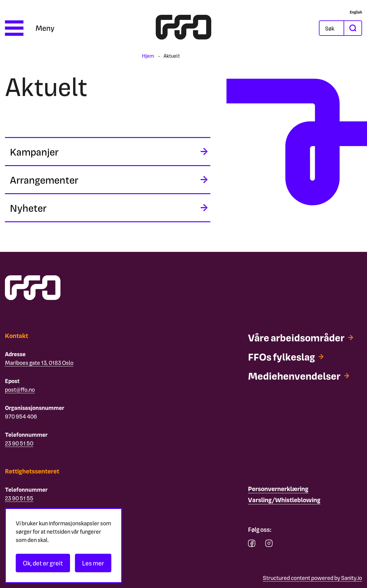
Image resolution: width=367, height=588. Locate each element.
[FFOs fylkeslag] (286, 357)
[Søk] (336, 28)
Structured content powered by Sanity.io (312, 578)
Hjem (148, 56)
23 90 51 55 (19, 498)
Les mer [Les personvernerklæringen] (93, 563)
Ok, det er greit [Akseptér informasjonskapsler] (43, 563)
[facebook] (252, 545)
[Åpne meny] (30, 28)
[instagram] (269, 545)
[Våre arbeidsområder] (301, 337)
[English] (356, 12)
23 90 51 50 (19, 443)
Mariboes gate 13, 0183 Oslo (39, 363)
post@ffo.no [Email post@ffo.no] (20, 389)
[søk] (353, 28)
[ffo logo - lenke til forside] (183, 28)
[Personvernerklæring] (278, 489)
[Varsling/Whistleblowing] (284, 500)
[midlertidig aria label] (108, 152)
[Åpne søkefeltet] (332, 28)
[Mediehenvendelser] (299, 376)
